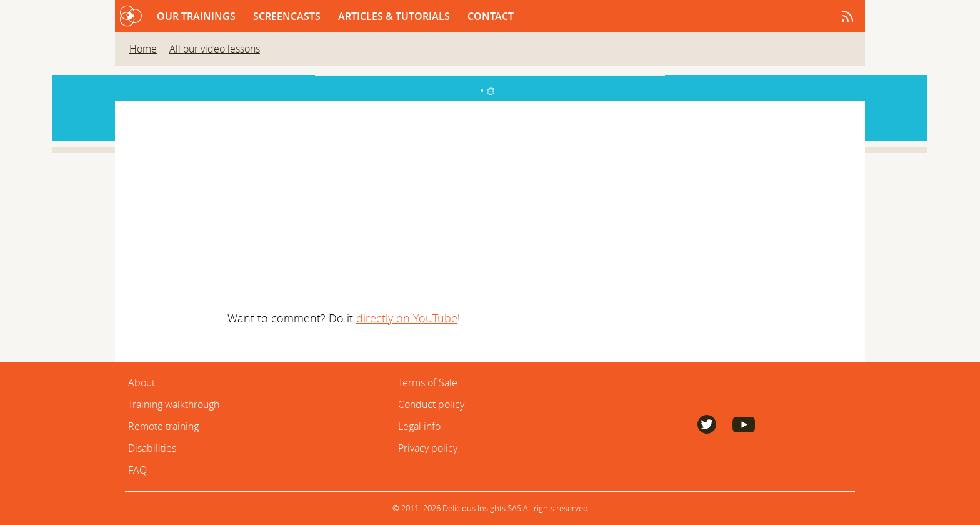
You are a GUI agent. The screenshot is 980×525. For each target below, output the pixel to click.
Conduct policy (431, 404)
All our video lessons (215, 49)
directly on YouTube (407, 318)
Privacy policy (428, 448)
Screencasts (288, 16)
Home (143, 49)
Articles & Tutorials (395, 16)
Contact (491, 16)
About (142, 382)
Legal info (419, 426)
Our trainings (197, 16)
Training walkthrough (174, 404)
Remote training (163, 426)
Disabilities (152, 448)
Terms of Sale (428, 382)
